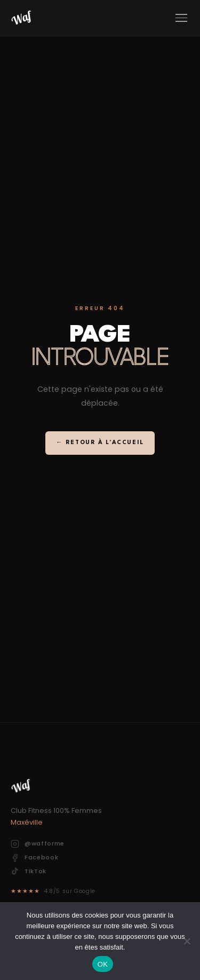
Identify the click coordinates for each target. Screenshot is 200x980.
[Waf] (21, 18)
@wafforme (38, 844)
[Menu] (181, 18)
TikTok (29, 871)
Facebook (34, 857)
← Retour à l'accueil (100, 443)
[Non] (187, 941)
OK (103, 964)
